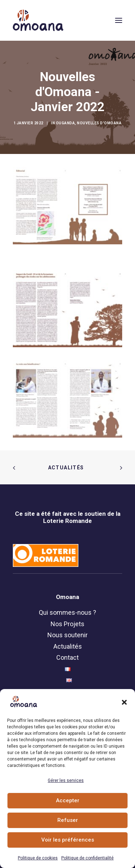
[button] (124, 702)
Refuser (68, 820)
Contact (67, 657)
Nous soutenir (67, 635)
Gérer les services (66, 780)
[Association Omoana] (38, 20)
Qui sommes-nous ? (67, 612)
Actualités (68, 468)
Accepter (68, 800)
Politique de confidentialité (87, 858)
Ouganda (66, 123)
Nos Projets (67, 624)
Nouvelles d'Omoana (99, 123)
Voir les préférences (68, 840)
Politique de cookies (38, 858)
